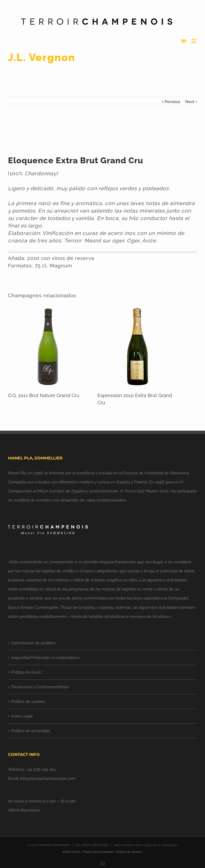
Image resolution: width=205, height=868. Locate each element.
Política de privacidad (31, 731)
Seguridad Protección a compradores (45, 658)
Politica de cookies (28, 702)
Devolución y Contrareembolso (40, 687)
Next (190, 102)
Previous (172, 102)
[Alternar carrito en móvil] (183, 41)
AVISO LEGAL (72, 852)
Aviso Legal (22, 716)
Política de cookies (129, 852)
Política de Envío (26, 672)
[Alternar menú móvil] (194, 41)
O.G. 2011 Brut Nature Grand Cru (44, 395)
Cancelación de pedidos (33, 643)
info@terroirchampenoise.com (48, 779)
